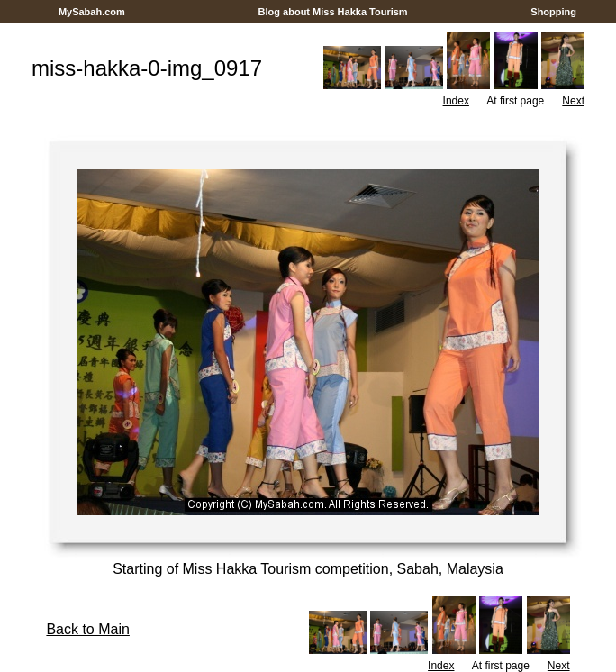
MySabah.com (92, 12)
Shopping (553, 12)
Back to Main (87, 629)
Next (573, 101)
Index (456, 101)
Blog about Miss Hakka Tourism (332, 12)
